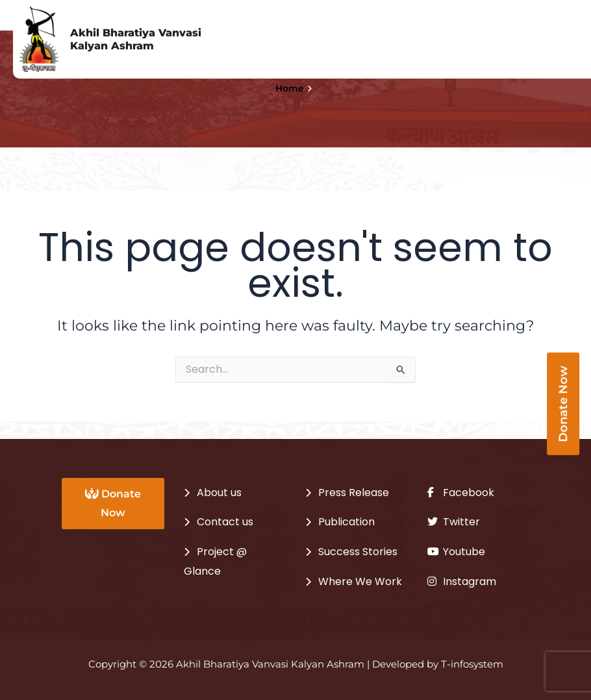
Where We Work (360, 581)
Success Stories (358, 552)
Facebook (461, 493)
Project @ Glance (215, 561)
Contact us (225, 522)
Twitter (454, 522)
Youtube (456, 552)
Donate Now (113, 503)
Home (290, 88)
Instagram (462, 581)
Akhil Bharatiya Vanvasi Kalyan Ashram (136, 39)
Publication (346, 522)
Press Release (354, 493)
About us (219, 493)
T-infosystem (472, 664)
